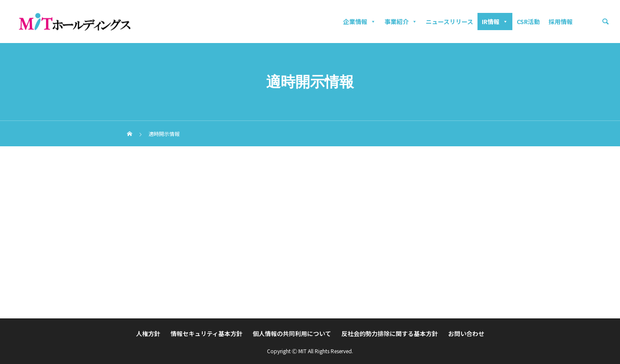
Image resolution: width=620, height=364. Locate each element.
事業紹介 (401, 22)
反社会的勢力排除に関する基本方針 (390, 333)
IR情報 (495, 22)
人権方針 (148, 333)
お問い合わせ (466, 333)
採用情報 (561, 22)
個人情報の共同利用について (292, 333)
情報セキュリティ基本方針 (206, 333)
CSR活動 (528, 22)
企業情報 (360, 22)
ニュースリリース (449, 22)
